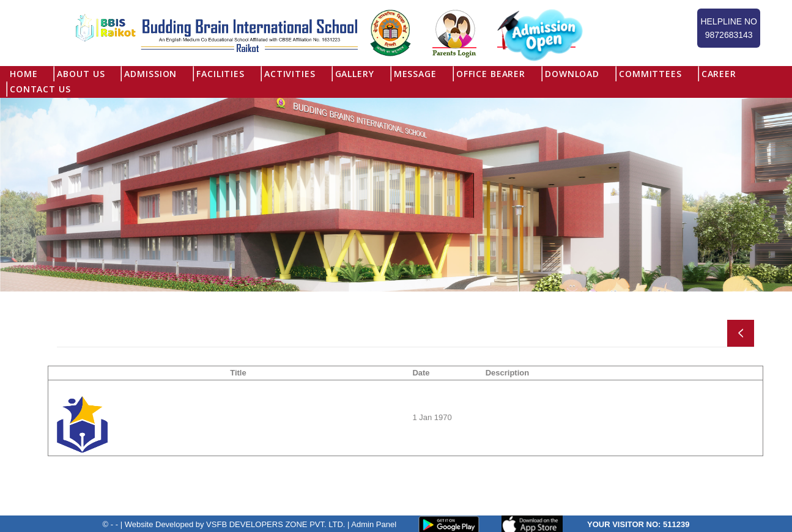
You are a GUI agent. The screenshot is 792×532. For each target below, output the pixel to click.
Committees (650, 74)
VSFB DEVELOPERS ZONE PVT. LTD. (276, 524)
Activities (290, 74)
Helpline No (729, 29)
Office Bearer (491, 74)
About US (81, 74)
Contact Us (40, 89)
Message (415, 74)
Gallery (355, 74)
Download (572, 74)
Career (719, 74)
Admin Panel (374, 524)
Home (24, 74)
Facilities (220, 74)
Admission (150, 74)
